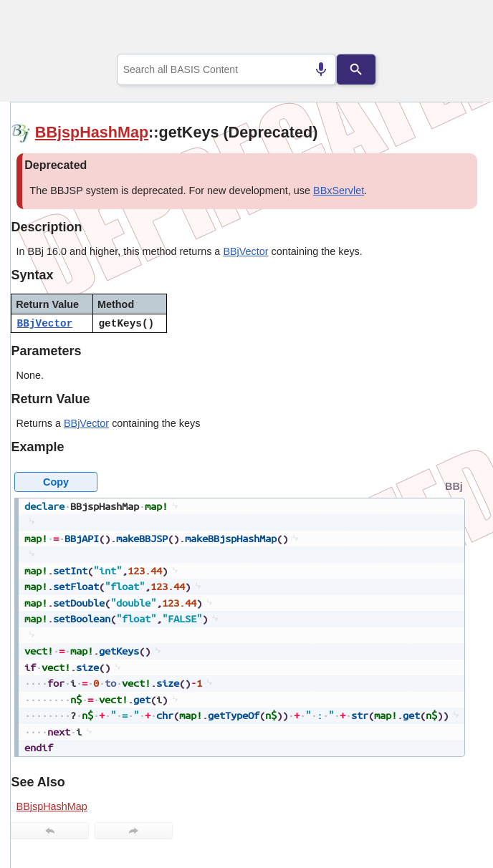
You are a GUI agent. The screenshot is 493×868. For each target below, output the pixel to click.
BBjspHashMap (92, 132)
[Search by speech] (321, 69)
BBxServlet (339, 191)
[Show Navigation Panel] (454, 29)
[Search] (356, 69)
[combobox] (227, 69)
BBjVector (245, 251)
